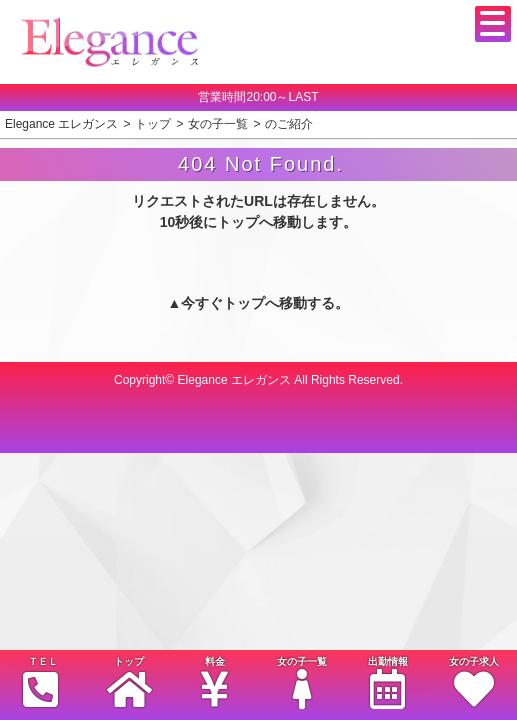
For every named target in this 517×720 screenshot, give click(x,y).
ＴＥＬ (41, 682)
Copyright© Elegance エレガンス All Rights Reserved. (258, 380)
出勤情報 (388, 682)
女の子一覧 (301, 682)
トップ (129, 682)
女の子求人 (474, 682)
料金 (215, 682)
